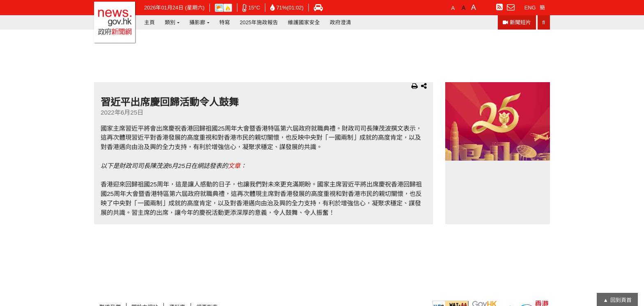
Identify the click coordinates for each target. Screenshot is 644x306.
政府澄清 (340, 22)
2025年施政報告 (259, 22)
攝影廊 (197, 22)
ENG (530, 8)
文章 (234, 166)
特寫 (225, 22)
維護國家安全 (304, 22)
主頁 (149, 22)
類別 (170, 22)
